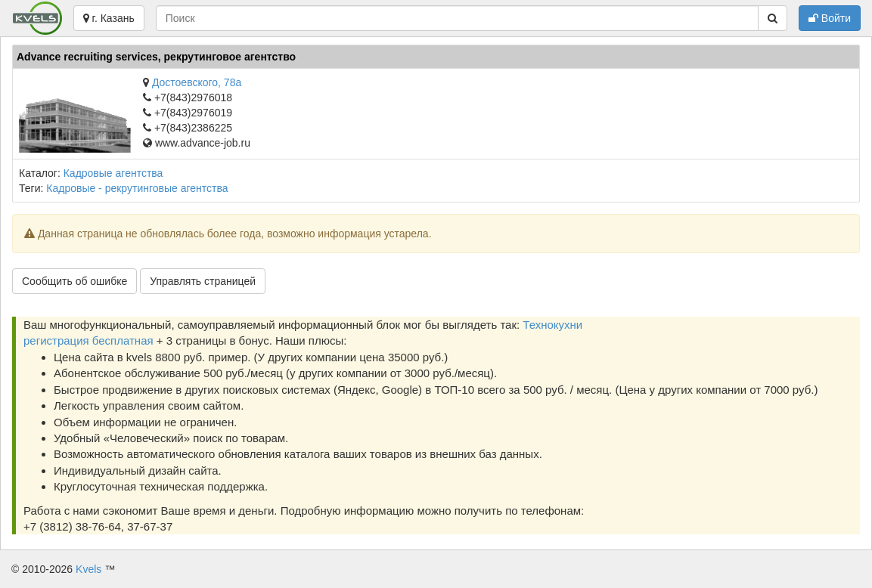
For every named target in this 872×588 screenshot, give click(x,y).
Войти (830, 18)
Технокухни (552, 325)
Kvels (88, 569)
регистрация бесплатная (88, 340)
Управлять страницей (203, 281)
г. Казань (109, 18)
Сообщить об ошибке (74, 281)
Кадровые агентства (113, 173)
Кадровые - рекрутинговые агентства (137, 188)
